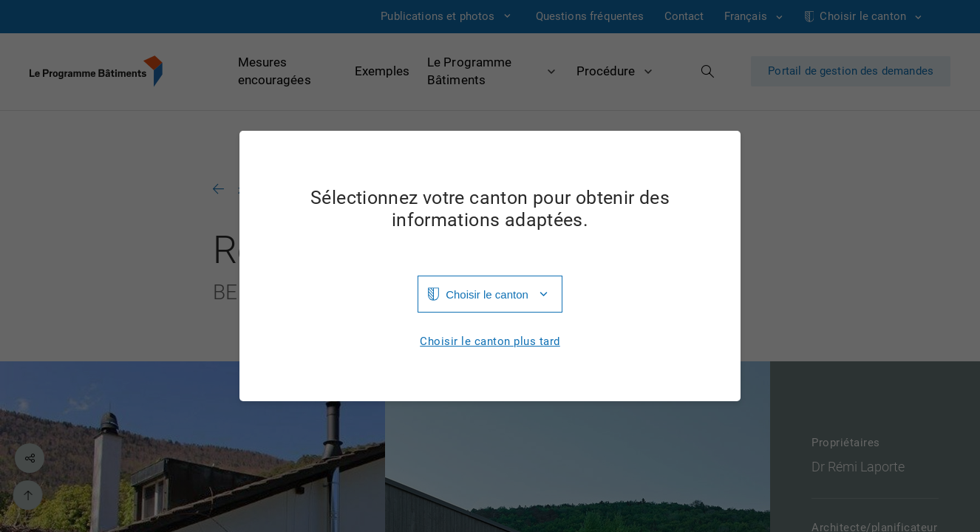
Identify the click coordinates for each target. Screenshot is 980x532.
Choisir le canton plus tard (490, 342)
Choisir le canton (487, 294)
